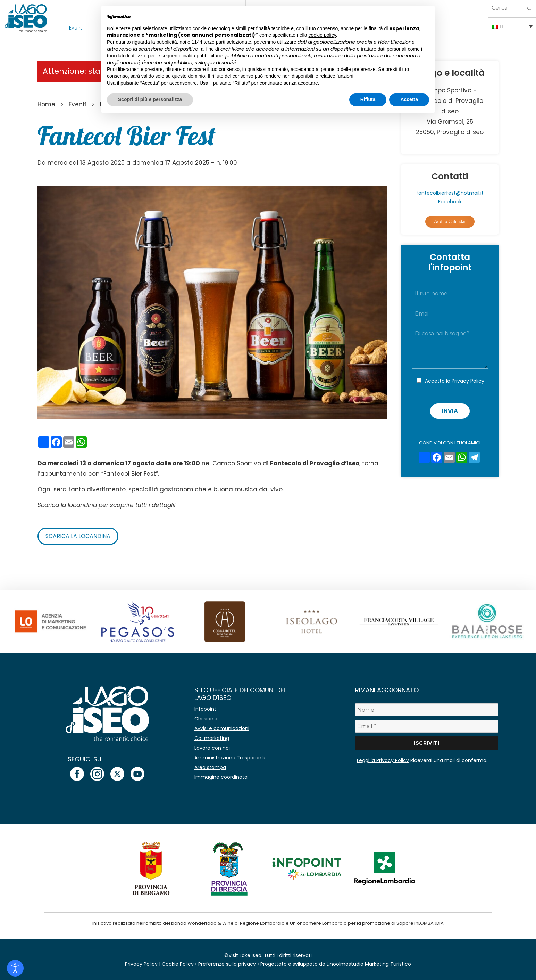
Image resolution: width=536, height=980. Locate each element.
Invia (450, 411)
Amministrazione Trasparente (231, 758)
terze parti (215, 42)
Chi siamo (207, 719)
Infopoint (205, 709)
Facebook (450, 202)
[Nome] (427, 710)
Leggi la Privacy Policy (383, 760)
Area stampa (210, 767)
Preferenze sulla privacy (227, 964)
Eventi (76, 28)
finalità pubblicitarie (202, 56)
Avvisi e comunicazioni (222, 728)
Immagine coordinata (221, 777)
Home (46, 104)
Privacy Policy (468, 381)
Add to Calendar (450, 222)
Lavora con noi (212, 748)
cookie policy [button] (322, 35)
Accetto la (455, 381)
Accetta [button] (409, 99)
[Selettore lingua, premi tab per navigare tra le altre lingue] (512, 26)
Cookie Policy (178, 964)
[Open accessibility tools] (15, 968)
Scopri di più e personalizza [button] (150, 99)
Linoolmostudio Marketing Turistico (369, 964)
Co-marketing (212, 738)
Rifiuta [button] (368, 99)
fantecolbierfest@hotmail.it (450, 193)
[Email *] (427, 726)
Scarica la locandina (78, 536)
